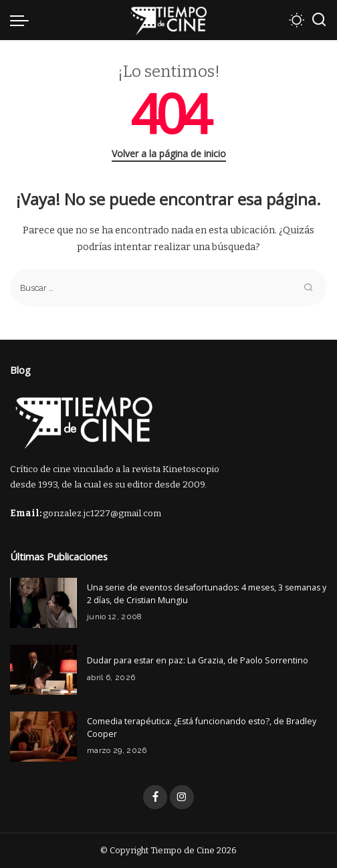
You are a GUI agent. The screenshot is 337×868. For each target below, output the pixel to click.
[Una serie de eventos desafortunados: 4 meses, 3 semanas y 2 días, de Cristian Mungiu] (43, 603)
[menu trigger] (23, 20)
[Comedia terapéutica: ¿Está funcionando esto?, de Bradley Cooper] (43, 737)
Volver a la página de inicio (169, 153)
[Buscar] (319, 20)
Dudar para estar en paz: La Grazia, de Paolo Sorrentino (198, 660)
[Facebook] (155, 797)
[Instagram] (182, 797)
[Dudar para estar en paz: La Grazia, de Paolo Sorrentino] (43, 670)
